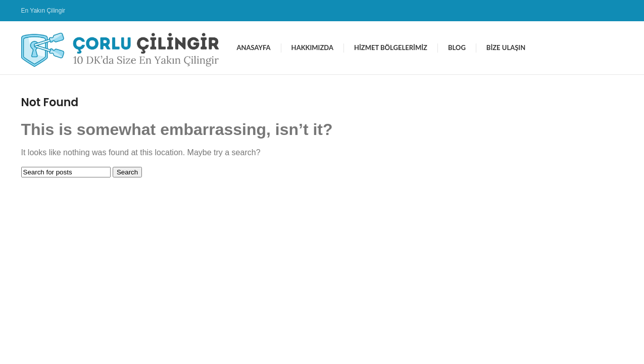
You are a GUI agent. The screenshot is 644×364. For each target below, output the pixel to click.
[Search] (66, 172)
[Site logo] (124, 47)
